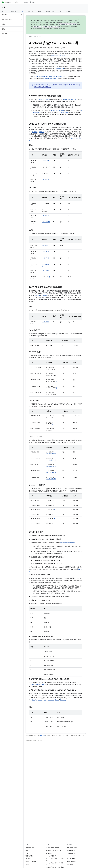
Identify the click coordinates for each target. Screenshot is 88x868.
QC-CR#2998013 (51, 466)
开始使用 (13, 11)
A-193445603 (45, 252)
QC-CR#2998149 (51, 473)
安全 (40, 37)
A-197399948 (45, 161)
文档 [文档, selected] (16, 2)
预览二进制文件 (30, 856)
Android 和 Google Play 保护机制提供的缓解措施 (49, 77)
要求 (27, 850)
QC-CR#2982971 (51, 454)
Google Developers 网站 (37, 685)
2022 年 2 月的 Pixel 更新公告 (43, 87)
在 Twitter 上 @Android (53, 848)
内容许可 (43, 736)
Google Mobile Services (74, 859)
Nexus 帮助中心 (71, 853)
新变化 (4, 11)
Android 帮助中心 (72, 848)
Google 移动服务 (63, 112)
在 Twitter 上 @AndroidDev (54, 850)
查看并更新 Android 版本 (59, 56)
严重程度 (42, 132)
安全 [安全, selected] (22, 11)
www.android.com (72, 856)
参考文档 (69, 11)
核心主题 (30, 11)
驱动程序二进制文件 (31, 862)
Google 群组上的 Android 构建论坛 (55, 864)
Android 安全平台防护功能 (51, 79)
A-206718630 (45, 264)
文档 (3, 7)
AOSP (31, 37)
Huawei (40, 700)
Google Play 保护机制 (70, 100)
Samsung (63, 700)
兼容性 (40, 11)
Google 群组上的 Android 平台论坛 (55, 859)
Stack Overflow (71, 862)
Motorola (51, 700)
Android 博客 (50, 853)
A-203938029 (46, 180)
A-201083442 (46, 271)
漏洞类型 (35, 132)
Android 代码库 (30, 848)
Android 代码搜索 (29, 2)
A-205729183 (45, 245)
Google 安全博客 (51, 856)
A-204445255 (46, 222)
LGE (45, 700)
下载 (27, 853)
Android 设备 (50, 11)
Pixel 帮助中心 (71, 850)
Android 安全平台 (45, 100)
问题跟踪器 (70, 864)
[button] (10, 14)
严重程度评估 (60, 69)
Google (34, 700)
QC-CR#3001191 (51, 460)
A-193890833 (45, 322)
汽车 (60, 11)
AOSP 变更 (62, 29)
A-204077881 (46, 216)
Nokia (57, 700)
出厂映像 (28, 859)
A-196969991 (45, 258)
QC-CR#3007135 (51, 479)
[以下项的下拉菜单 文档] (20, 2)
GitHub (27, 864)
